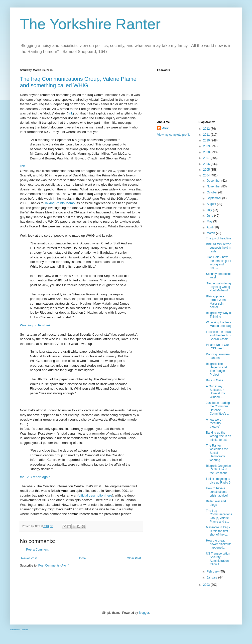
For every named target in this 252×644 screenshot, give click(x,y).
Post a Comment (37, 550)
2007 (207, 158)
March (211, 233)
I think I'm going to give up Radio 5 (218, 481)
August (212, 204)
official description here (95, 495)
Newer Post (29, 558)
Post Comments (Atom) (54, 566)
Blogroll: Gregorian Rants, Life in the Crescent (218, 469)
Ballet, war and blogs (216, 503)
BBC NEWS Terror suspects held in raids (218, 248)
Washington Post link (35, 325)
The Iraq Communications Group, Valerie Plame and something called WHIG (78, 82)
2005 (207, 170)
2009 (207, 146)
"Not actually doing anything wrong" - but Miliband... (218, 287)
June (210, 216)
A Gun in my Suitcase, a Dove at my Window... (215, 392)
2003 (207, 585)
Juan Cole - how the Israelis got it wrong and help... (219, 263)
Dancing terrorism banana (218, 356)
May (210, 221)
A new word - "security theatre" (214, 423)
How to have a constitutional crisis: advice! (217, 492)
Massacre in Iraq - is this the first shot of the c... (218, 531)
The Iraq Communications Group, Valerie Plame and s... (219, 516)
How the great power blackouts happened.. (219, 544)
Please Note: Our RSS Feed (217, 347)
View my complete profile (174, 135)
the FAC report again (35, 477)
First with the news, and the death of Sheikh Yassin (219, 335)
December (214, 181)
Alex (165, 128)
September (214, 198)
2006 (207, 164)
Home (82, 558)
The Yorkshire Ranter (90, 24)
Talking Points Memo (60, 203)
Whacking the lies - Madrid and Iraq (218, 324)
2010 (207, 140)
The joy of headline (218, 238)
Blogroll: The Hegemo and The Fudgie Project (216, 369)
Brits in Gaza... (216, 380)
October (212, 192)
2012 (207, 129)
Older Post (134, 558)
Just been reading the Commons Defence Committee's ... (218, 408)
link (70, 113)
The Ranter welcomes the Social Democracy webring (217, 453)
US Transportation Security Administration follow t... (218, 559)
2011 (207, 135)
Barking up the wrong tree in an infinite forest (218, 436)
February (213, 572)
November (214, 186)
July (210, 210)
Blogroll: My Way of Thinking (219, 315)
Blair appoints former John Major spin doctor (216, 302)
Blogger (144, 613)
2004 (207, 175)
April (210, 227)
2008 (207, 152)
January (212, 578)
